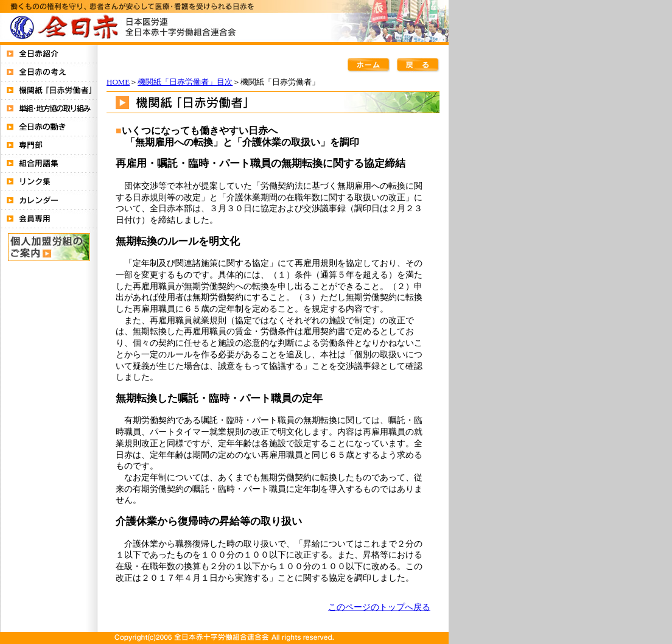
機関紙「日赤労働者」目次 (185, 82)
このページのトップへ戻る (379, 607)
